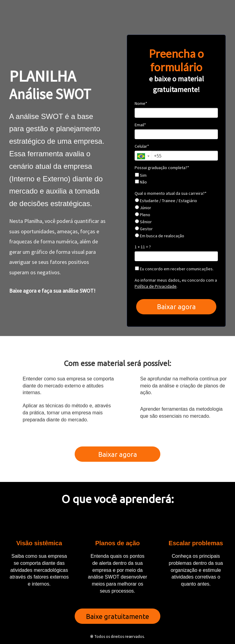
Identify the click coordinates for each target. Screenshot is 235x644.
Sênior (143, 222)
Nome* (141, 104)
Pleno (143, 215)
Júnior (143, 208)
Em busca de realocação (160, 236)
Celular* (142, 146)
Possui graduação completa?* (162, 168)
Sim (141, 175)
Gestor (144, 229)
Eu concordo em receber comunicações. (174, 269)
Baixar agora (176, 307)
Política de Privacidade (156, 286)
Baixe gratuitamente (117, 616)
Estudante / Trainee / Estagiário (166, 201)
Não (141, 182)
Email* (140, 125)
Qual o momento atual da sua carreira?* (171, 193)
